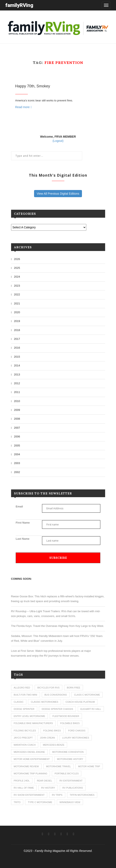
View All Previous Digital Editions (58, 194)
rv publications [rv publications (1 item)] (73, 788)
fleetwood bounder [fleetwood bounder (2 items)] (66, 716)
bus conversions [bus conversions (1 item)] (56, 695)
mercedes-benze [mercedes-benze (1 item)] (54, 745)
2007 (17, 428)
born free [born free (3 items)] (74, 688)
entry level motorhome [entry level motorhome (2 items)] (30, 716)
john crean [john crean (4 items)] (47, 738)
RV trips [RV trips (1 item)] (57, 795)
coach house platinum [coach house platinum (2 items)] (80, 702)
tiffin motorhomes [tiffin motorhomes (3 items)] (82, 795)
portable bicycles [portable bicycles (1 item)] (67, 774)
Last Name (23, 539)
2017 (17, 339)
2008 (17, 419)
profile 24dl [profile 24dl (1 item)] (22, 781)
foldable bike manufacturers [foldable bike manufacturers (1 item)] (33, 723)
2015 (17, 357)
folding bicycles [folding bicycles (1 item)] (25, 731)
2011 (17, 392)
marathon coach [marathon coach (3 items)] (25, 745)
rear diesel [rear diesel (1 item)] (45, 781)
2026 (17, 259)
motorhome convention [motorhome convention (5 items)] (68, 752)
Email (19, 506)
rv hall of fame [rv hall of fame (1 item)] (24, 788)
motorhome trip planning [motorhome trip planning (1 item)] (31, 774)
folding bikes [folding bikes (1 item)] (52, 731)
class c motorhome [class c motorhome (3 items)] (87, 695)
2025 (17, 268)
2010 (17, 401)
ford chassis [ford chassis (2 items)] (77, 731)
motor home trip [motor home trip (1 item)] (89, 766)
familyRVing (19, 5)
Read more (24, 107)
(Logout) (58, 141)
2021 (17, 303)
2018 (17, 330)
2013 (17, 374)
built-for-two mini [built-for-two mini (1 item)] (25, 695)
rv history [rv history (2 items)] (48, 788)
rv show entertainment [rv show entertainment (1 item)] (29, 795)
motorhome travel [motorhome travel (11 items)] (59, 766)
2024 (17, 277)
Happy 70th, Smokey (33, 86)
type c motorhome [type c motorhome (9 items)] (40, 802)
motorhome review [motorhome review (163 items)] (26, 766)
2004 (17, 454)
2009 (17, 410)
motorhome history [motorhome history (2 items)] (70, 759)
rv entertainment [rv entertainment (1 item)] (71, 781)
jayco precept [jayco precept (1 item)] (23, 738)
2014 (17, 365)
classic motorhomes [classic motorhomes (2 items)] (44, 702)
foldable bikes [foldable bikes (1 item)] (70, 723)
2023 (17, 286)
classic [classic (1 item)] (19, 702)
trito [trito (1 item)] (17, 802)
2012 (17, 383)
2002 (17, 472)
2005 (17, 446)
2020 (17, 312)
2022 (17, 294)
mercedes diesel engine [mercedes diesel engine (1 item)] (29, 752)
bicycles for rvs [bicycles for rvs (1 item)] (48, 688)
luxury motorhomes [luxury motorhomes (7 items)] (76, 738)
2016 (17, 348)
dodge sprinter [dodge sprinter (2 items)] (24, 709)
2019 (17, 321)
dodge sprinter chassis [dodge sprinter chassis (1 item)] (57, 709)
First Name (23, 523)
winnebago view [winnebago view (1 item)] (70, 802)
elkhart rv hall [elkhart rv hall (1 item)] (91, 709)
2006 (17, 437)
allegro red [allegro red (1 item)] (22, 688)
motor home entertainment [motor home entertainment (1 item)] (32, 759)
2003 (17, 463)
